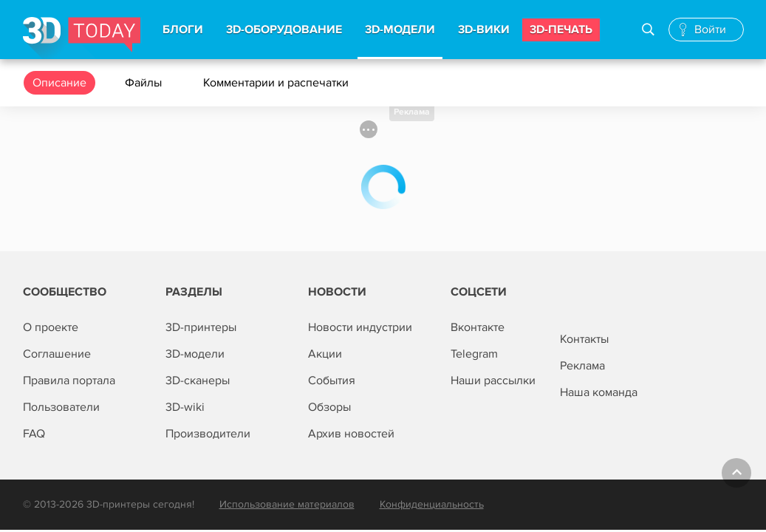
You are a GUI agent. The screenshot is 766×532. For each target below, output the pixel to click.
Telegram (474, 354)
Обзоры (329, 407)
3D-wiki (185, 407)
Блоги (183, 30)
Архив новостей (351, 434)
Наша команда (599, 392)
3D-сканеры (198, 381)
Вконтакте (478, 327)
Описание (59, 83)
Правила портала (69, 381)
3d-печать (561, 30)
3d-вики (484, 30)
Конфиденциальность (432, 504)
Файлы (145, 83)
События (332, 381)
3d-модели (400, 30)
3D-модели (195, 354)
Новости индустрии (360, 327)
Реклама (412, 112)
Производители (208, 434)
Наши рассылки (493, 381)
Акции (325, 354)
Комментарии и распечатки (277, 83)
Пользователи (61, 407)
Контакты (584, 339)
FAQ (34, 434)
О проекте (51, 327)
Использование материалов (287, 504)
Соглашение (57, 354)
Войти (710, 30)
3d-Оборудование (284, 30)
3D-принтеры (201, 327)
